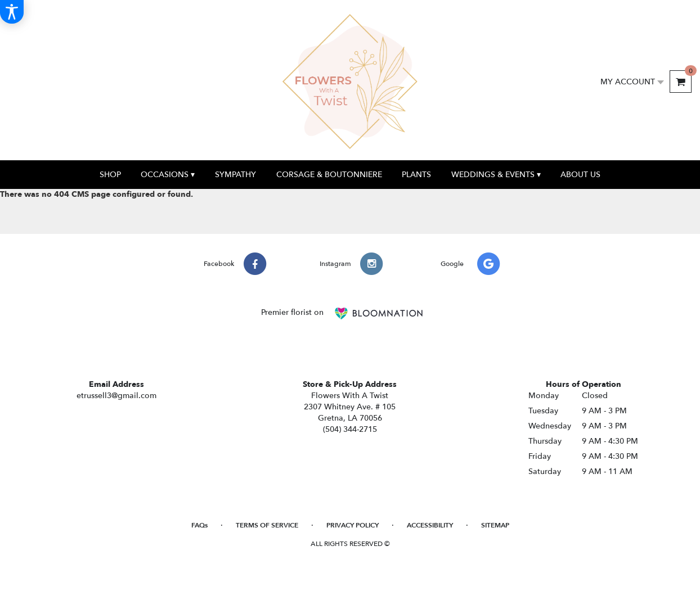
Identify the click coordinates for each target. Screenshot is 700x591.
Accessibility (430, 525)
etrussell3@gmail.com (116, 396)
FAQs (199, 525)
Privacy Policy (353, 525)
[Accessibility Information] (12, 12)
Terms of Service (267, 525)
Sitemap (495, 525)
